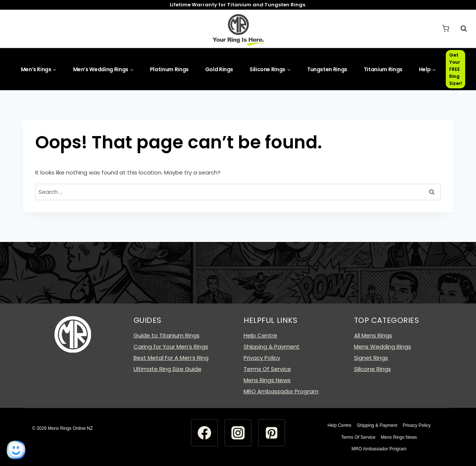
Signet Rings (371, 358)
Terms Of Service (267, 369)
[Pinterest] (272, 433)
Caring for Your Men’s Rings (171, 347)
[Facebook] (204, 433)
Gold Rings (219, 69)
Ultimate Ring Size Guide (167, 369)
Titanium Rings (383, 69)
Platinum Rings (169, 69)
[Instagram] (238, 433)
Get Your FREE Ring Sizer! (456, 69)
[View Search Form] (460, 29)
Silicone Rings (372, 369)
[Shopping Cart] (446, 29)
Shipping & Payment (272, 347)
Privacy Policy (262, 358)
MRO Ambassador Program (281, 391)
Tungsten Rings (327, 69)
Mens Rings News (267, 380)
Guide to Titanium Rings (167, 335)
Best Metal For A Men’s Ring (171, 358)
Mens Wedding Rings (383, 347)
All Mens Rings (373, 335)
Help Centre (260, 335)
